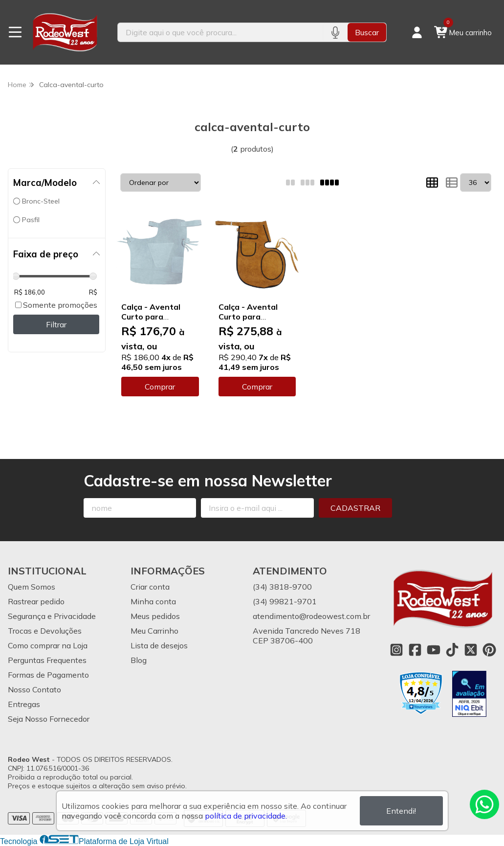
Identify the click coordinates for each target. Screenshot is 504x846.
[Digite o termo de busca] (220, 32)
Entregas (24, 704)
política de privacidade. (246, 816)
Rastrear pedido (36, 601)
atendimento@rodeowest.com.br (311, 616)
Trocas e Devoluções (45, 631)
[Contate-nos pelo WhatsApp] (484, 804)
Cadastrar (355, 508)
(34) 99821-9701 (285, 601)
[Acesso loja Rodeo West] (417, 32)
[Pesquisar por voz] (335, 32)
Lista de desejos (159, 645)
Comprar (160, 387)
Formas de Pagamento (48, 675)
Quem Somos (32, 587)
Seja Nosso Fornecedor (49, 719)
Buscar (367, 32)
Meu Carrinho (154, 631)
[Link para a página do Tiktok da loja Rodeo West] (452, 650)
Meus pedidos (155, 616)
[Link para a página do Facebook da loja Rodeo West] (415, 650)
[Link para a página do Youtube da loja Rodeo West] (434, 650)
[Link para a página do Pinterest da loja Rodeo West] (489, 650)
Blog (139, 660)
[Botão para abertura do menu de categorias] (15, 32)
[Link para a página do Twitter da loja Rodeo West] (471, 650)
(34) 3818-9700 (282, 587)
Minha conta (153, 601)
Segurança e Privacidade (52, 616)
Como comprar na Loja (48, 645)
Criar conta (150, 587)
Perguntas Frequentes (47, 660)
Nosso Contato (34, 689)
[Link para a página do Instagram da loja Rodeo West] (396, 650)
